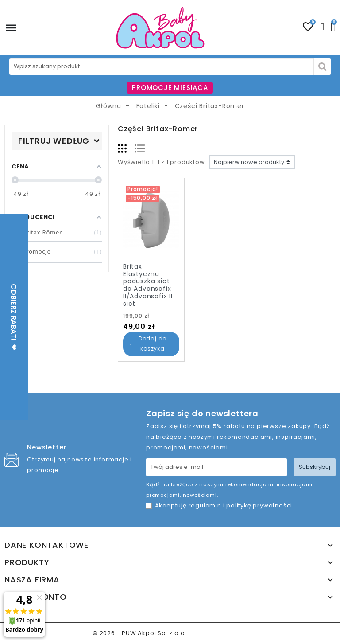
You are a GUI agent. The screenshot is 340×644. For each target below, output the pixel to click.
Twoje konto (36, 597)
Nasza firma (32, 580)
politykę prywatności (259, 505)
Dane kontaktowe (46, 545)
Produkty (27, 562)
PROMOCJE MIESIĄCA (170, 88)
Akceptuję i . (224, 505)
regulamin (205, 505)
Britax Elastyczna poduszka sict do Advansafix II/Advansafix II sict (148, 285)
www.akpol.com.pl (218, 633)
